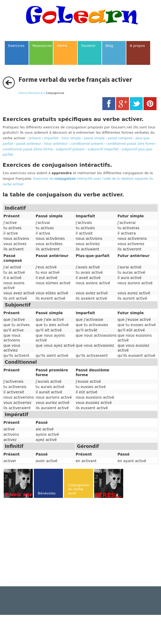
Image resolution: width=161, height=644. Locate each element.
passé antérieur (29, 144)
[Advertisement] (47, 541)
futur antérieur (56, 144)
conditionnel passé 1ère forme (131, 144)
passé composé (120, 138)
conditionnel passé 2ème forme (28, 149)
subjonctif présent (70, 149)
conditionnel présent (87, 144)
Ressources (36, 93)
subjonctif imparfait (103, 149)
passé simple (94, 138)
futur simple (71, 138)
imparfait (51, 138)
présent (35, 138)
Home (23, 93)
